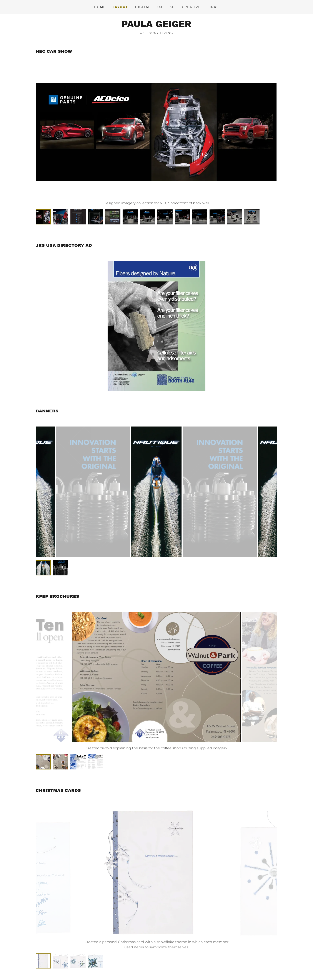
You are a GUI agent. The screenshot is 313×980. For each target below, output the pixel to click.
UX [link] (160, 7)
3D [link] (172, 7)
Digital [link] (143, 7)
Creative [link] (191, 7)
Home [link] (100, 7)
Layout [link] (120, 7)
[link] (156, 26)
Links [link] (213, 7)
